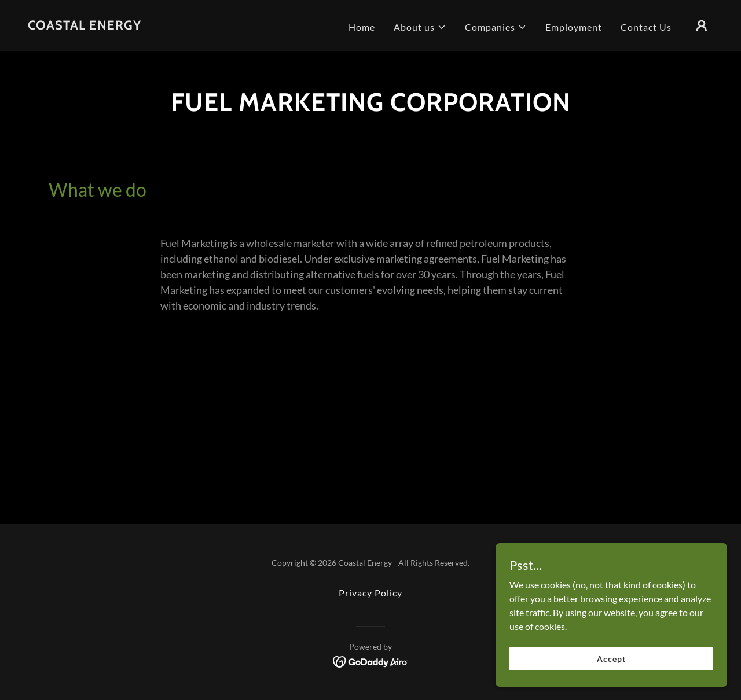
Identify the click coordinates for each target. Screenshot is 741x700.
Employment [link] (574, 27)
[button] (420, 27)
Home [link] (362, 27)
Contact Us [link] (646, 27)
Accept (611, 659)
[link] (85, 26)
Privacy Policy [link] (370, 593)
